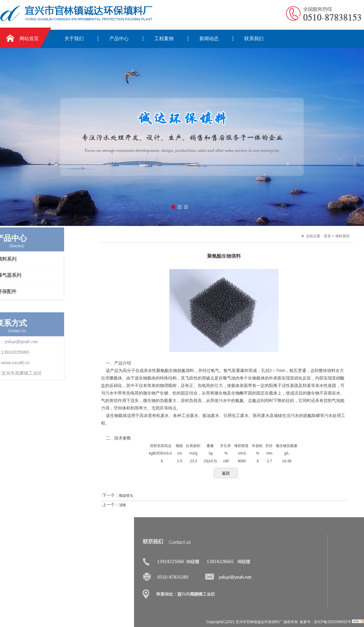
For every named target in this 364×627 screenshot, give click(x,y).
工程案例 (164, 39)
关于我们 (74, 39)
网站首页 (29, 39)
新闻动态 (209, 39)
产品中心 (119, 39)
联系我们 (254, 39)
